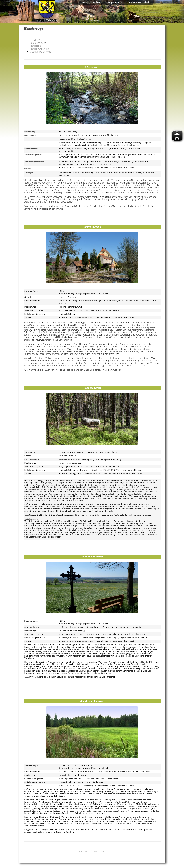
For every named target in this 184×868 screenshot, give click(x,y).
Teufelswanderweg (39, 49)
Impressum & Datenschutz (92, 851)
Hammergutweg (38, 43)
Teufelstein (35, 46)
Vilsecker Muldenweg (40, 52)
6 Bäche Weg (36, 40)
